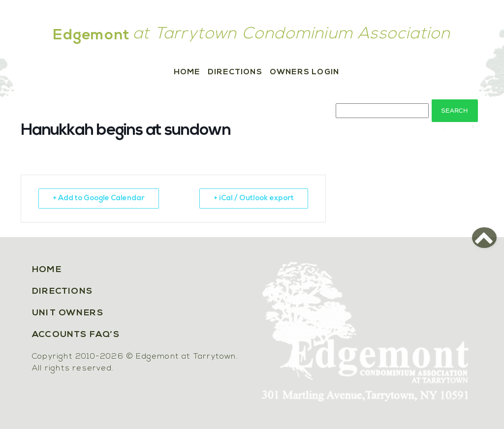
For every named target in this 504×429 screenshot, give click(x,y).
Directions (235, 72)
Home (187, 72)
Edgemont (92, 36)
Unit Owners (68, 313)
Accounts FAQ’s (76, 335)
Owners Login (304, 72)
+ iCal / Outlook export (254, 199)
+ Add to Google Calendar (99, 199)
